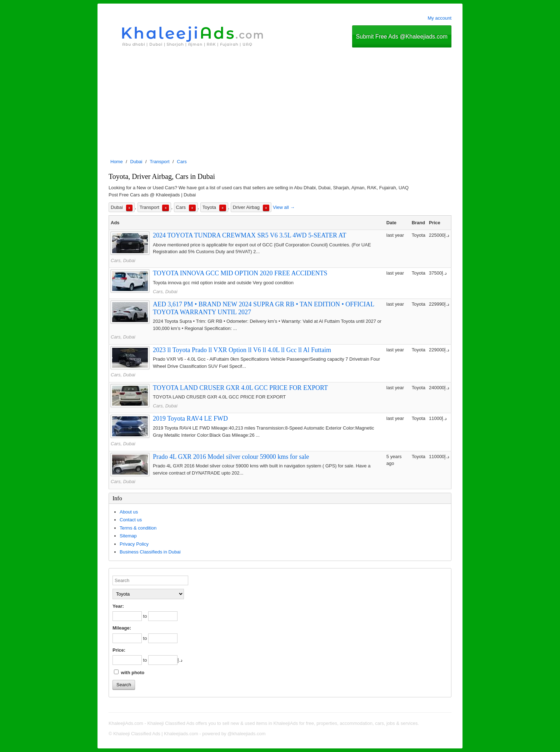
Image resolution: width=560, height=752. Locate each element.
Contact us (131, 520)
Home (117, 162)
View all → (284, 207)
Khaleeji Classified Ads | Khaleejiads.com (156, 734)
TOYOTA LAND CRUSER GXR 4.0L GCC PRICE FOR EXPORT (240, 388)
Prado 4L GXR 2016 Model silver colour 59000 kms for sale (231, 457)
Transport (159, 162)
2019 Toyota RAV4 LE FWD (190, 418)
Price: (119, 650)
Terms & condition (138, 528)
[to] (163, 616)
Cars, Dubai (123, 260)
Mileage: (122, 628)
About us (129, 512)
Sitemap (128, 536)
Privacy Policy (134, 544)
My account (440, 18)
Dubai (136, 162)
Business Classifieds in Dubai (150, 552)
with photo (129, 672)
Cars (182, 162)
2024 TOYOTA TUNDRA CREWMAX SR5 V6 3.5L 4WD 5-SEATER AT (250, 235)
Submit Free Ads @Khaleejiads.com (402, 37)
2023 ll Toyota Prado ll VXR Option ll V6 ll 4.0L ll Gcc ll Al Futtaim (242, 350)
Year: (118, 606)
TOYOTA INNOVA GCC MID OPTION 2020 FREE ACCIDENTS (240, 273)
